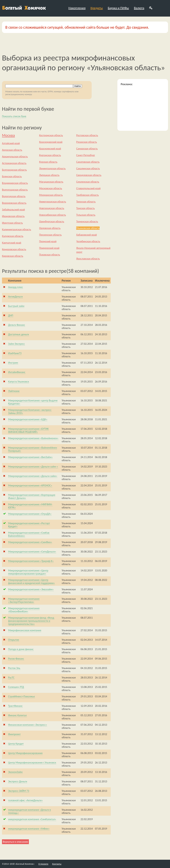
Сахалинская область (88, 168)
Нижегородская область (53, 202)
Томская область (85, 208)
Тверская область (86, 202)
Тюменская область (87, 221)
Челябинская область (88, 241)
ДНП (11, 315)
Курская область (48, 162)
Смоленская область (88, 182)
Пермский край (48, 241)
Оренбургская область (52, 221)
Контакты (57, 864)
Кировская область (13, 256)
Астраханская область (14, 163)
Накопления (77, 8)
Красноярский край (50, 149)
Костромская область (51, 135)
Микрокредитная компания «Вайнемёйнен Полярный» (33, 449)
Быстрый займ (16, 306)
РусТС (11, 678)
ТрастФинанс (15, 706)
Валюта (139, 8)
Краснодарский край (51, 142)
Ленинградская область (52, 168)
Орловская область (50, 228)
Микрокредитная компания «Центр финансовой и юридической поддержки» (32, 581)
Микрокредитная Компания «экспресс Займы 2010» (30, 411)
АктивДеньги (15, 297)
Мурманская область (51, 195)
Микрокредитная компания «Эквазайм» (31, 589)
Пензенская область (50, 235)
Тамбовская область (87, 195)
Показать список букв (14, 116)
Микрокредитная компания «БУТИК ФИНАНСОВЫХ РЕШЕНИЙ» (28, 430)
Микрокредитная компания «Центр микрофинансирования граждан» (28, 572)
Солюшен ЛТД (16, 687)
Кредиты (97, 8)
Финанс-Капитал (17, 715)
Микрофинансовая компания (25, 630)
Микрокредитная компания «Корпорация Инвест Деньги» (32, 496)
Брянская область (12, 176)
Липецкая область (49, 175)
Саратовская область (88, 162)
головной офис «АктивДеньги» (25, 800)
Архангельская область (15, 157)
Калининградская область (17, 229)
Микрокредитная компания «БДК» (28, 419)
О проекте (43, 864)
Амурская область (12, 150)
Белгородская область (14, 170)
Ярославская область (88, 259)
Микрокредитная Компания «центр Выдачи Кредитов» (33, 402)
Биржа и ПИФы (118, 8)
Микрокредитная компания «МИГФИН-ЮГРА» (30, 506)
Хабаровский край (86, 235)
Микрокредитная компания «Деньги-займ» (33, 476)
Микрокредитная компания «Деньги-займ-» (33, 467)
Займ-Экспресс (17, 344)
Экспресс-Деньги (18, 781)
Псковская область (50, 255)
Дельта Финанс (17, 325)
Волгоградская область (15, 190)
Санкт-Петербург (86, 155)
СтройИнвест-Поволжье (21, 696)
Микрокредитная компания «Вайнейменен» (33, 438)
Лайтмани (14, 391)
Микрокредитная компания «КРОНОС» (30, 485)
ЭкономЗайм (15, 772)
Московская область (51, 188)
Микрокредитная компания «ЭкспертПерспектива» (24, 600)
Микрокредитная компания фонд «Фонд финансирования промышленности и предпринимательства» (31, 621)
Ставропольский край (88, 188)
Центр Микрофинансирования (25, 753)
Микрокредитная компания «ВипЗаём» (30, 457)
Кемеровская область (14, 249)
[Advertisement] (143, 107)
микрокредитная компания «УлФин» (29, 829)
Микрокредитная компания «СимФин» (30, 542)
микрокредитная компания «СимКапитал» (32, 819)
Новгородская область (52, 208)
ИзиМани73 (15, 353)
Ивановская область (13, 216)
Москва (8, 135)
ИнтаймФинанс (17, 372)
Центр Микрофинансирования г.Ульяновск (32, 763)
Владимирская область (15, 183)
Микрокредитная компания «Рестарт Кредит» (29, 525)
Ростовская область (87, 135)
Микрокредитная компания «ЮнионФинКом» (24, 610)
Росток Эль (14, 668)
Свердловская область (89, 175)
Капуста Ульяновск (19, 382)
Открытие (14, 640)
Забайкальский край (13, 210)
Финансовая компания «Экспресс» (28, 725)
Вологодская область (14, 196)
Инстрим (13, 363)
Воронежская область (14, 203)
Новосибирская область (53, 215)
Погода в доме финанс (21, 649)
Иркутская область (12, 223)
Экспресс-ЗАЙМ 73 (19, 791)
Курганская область (50, 155)
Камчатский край (12, 243)
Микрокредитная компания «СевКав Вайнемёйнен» (29, 534)
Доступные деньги (19, 334)
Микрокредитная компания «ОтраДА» (30, 514)
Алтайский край (11, 143)
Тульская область (86, 215)
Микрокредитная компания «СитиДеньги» (32, 552)
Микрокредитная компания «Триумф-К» (31, 561)
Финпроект (14, 734)
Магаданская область (51, 182)
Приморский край (49, 248)
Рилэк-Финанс (16, 659)
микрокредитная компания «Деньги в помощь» (29, 811)
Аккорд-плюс (16, 287)
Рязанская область (86, 142)
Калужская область (13, 236)
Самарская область (87, 149)
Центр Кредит (16, 744)
